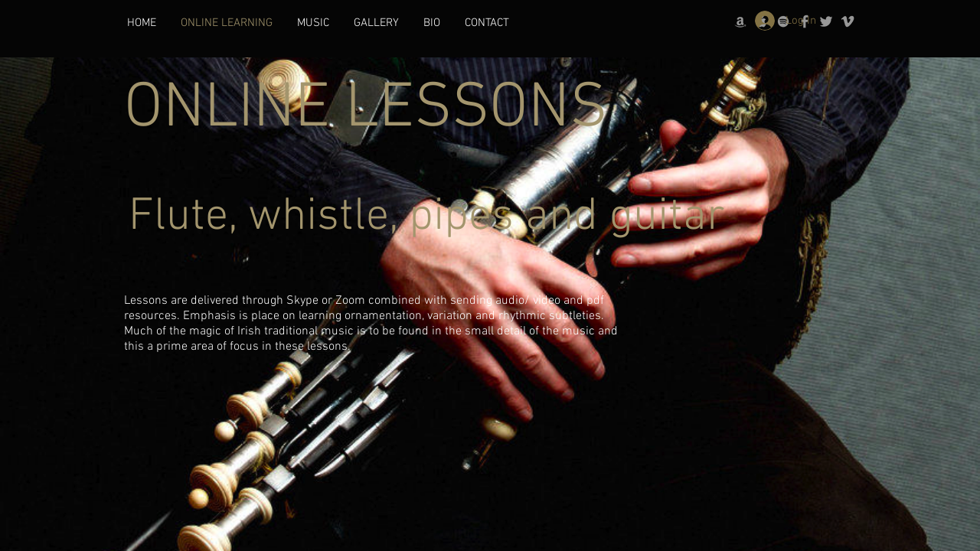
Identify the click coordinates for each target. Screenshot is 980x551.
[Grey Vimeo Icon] (848, 21)
